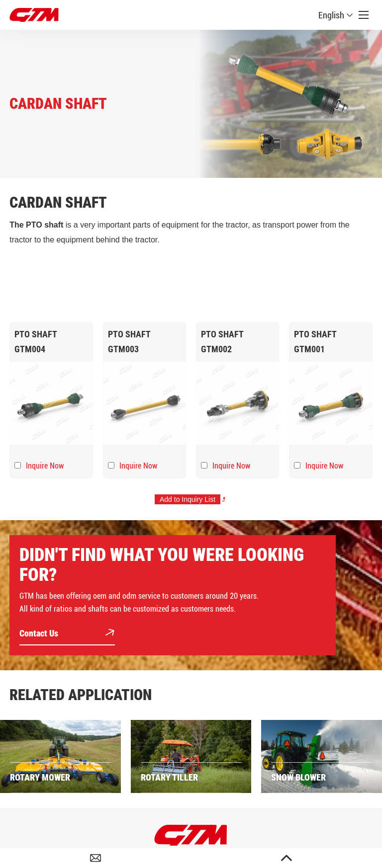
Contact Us (67, 634)
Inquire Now (45, 466)
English (335, 15)
